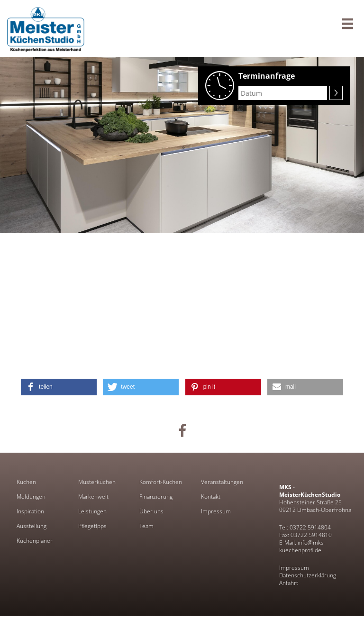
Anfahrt (289, 583)
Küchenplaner (35, 541)
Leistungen (92, 511)
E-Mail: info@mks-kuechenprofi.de (302, 546)
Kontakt (211, 497)
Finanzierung (156, 497)
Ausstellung (32, 526)
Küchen (26, 482)
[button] (59, 387)
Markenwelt (93, 497)
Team (146, 526)
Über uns (151, 511)
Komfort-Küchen (161, 482)
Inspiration (30, 511)
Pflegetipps (92, 526)
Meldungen (31, 497)
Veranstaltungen (222, 482)
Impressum (216, 511)
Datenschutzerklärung (308, 575)
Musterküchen (97, 482)
